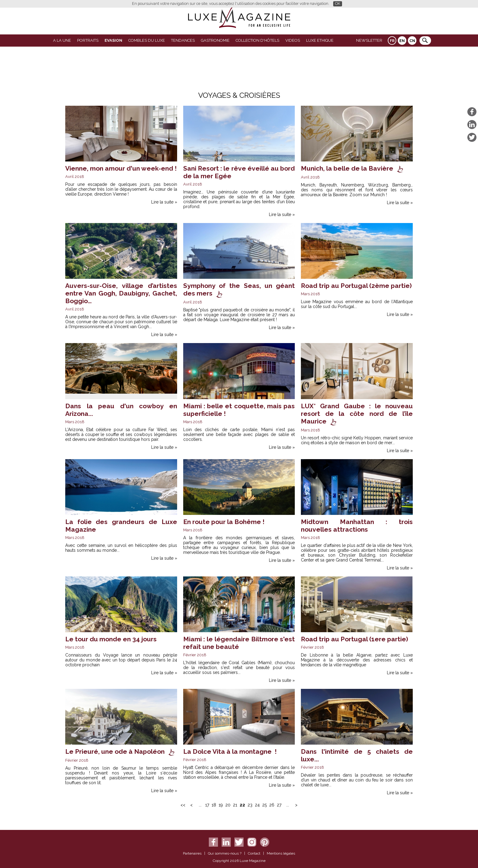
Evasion (113, 40)
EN (402, 41)
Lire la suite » (164, 202)
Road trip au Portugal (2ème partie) (356, 286)
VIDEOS (293, 40)
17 (207, 805)
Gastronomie (215, 40)
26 (272, 805)
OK (338, 4)
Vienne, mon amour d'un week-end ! (121, 168)
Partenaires (192, 853)
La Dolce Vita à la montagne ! (230, 751)
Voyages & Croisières (239, 95)
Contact (254, 853)
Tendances (183, 40)
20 (228, 805)
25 (264, 805)
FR (392, 41)
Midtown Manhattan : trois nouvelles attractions (357, 526)
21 (235, 805)
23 (250, 805)
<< (183, 805)
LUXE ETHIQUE (320, 40)
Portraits (88, 40)
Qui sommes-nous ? (225, 853)
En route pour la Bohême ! (224, 522)
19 (221, 805)
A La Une (62, 40)
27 (279, 805)
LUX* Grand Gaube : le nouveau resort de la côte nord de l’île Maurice (357, 414)
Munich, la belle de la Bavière (347, 168)
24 (257, 805)
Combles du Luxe (147, 40)
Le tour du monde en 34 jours (111, 639)
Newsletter (369, 40)
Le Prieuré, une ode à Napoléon (115, 751)
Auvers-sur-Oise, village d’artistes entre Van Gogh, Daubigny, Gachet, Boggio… (121, 293)
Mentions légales (281, 853)
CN (412, 41)
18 (214, 805)
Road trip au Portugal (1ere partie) (355, 639)
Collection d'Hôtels (257, 40)
